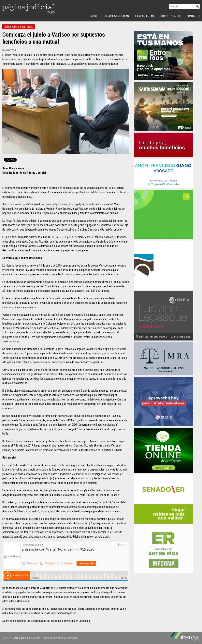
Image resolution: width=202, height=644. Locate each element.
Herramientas (145, 16)
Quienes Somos (170, 16)
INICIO (94, 16)
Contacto (193, 16)
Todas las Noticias (116, 16)
